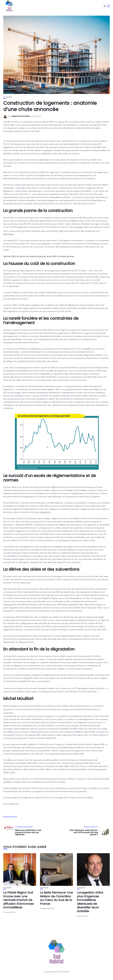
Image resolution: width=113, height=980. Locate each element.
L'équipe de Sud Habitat (21, 116)
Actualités (7, 97)
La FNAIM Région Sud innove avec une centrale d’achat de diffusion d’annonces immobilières (18, 900)
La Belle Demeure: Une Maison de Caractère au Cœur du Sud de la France (56, 898)
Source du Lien (10, 817)
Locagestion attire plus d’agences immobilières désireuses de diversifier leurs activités (90, 902)
